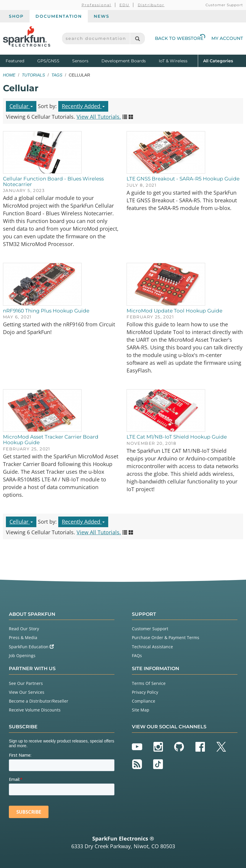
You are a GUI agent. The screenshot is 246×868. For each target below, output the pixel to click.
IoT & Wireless (173, 61)
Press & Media (23, 637)
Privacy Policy (145, 692)
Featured (20, 60)
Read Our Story (24, 629)
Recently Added (83, 106)
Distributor (151, 5)
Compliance (144, 701)
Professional (97, 5)
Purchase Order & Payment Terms (166, 637)
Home (9, 75)
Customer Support (224, 5)
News (102, 16)
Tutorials (33, 75)
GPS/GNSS (48, 61)
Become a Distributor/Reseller (39, 701)
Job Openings (22, 656)
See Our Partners (26, 683)
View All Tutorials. (99, 117)
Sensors (80, 61)
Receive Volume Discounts (35, 710)
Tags (57, 75)
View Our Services (27, 692)
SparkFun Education (31, 647)
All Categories (218, 60)
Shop (16, 16)
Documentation (59, 16)
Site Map (141, 710)
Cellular (21, 106)
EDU (125, 5)
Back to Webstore (180, 38)
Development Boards (124, 61)
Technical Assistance (152, 647)
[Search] (137, 39)
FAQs (137, 656)
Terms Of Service (149, 683)
